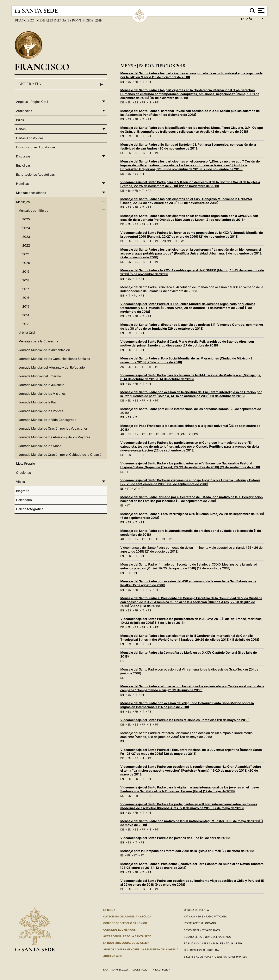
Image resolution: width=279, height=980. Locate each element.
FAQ (105, 970)
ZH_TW (179, 241)
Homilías (22, 184)
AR (122, 367)
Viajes (20, 482)
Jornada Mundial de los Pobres (41, 411)
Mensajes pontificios (74, 20)
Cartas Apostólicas (30, 138)
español (250, 20)
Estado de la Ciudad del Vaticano (208, 937)
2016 (26, 298)
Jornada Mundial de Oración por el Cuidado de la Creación (61, 455)
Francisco (25, 20)
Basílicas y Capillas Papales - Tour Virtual (214, 943)
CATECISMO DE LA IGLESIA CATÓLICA (127, 916)
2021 (26, 254)
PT (150, 82)
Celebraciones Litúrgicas (202, 950)
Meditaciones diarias (31, 193)
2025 (26, 219)
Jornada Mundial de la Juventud (41, 385)
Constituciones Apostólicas (36, 147)
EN (122, 82)
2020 (26, 263)
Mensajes (45, 20)
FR (136, 82)
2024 (26, 228)
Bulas (20, 120)
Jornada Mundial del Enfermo (40, 376)
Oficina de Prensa (196, 910)
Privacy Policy (161, 970)
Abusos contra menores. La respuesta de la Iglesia (141, 949)
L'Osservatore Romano (200, 923)
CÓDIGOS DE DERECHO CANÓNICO (125, 923)
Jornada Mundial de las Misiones (42, 394)
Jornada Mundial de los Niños (40, 446)
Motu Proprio (26, 463)
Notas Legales (120, 970)
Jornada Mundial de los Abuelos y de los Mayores (54, 437)
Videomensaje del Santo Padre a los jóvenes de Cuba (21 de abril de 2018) (175, 838)
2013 (26, 324)
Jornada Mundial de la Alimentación (44, 350)
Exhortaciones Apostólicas (35, 175)
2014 (26, 315)
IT (143, 82)
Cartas (21, 129)
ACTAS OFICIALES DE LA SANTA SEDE (127, 936)
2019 (26, 272)
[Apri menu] (261, 11)
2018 (26, 280)
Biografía (61, 84)
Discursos (23, 156)
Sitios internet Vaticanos (202, 930)
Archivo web (112, 956)
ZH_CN (167, 241)
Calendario (24, 500)
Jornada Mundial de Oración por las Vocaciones (53, 428)
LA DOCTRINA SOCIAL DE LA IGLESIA (126, 943)
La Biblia (109, 910)
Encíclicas (23, 165)
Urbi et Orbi (27, 333)
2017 (26, 289)
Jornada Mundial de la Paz (37, 402)
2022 (26, 245)
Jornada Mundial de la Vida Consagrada (47, 420)
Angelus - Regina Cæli (32, 102)
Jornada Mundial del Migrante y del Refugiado (52, 367)
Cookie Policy (141, 970)
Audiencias (24, 111)
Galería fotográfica (30, 509)
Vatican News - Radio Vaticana (205, 916)
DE (122, 102)
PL (136, 295)
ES (129, 82)
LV (135, 489)
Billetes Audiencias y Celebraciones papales (215, 957)
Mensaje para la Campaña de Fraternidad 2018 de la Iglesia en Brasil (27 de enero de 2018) (187, 851)
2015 (26, 306)
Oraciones (23, 473)
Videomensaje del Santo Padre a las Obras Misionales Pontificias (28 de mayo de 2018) (185, 720)
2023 (26, 237)
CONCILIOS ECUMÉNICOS (120, 930)
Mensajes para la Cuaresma (38, 341)
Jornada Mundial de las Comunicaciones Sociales (54, 359)
